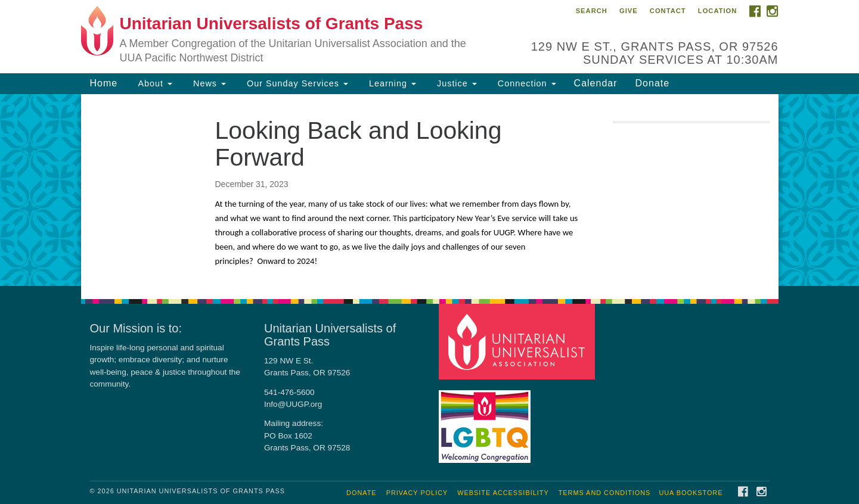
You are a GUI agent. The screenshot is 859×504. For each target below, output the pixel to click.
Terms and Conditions (605, 493)
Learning (391, 83)
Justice (455, 83)
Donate (653, 83)
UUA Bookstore (691, 493)
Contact (668, 11)
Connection (525, 83)
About (154, 83)
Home (104, 83)
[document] (429, 190)
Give (629, 11)
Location (718, 11)
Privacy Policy (417, 493)
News (208, 83)
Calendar (596, 83)
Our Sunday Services (296, 83)
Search (592, 11)
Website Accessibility (503, 493)
